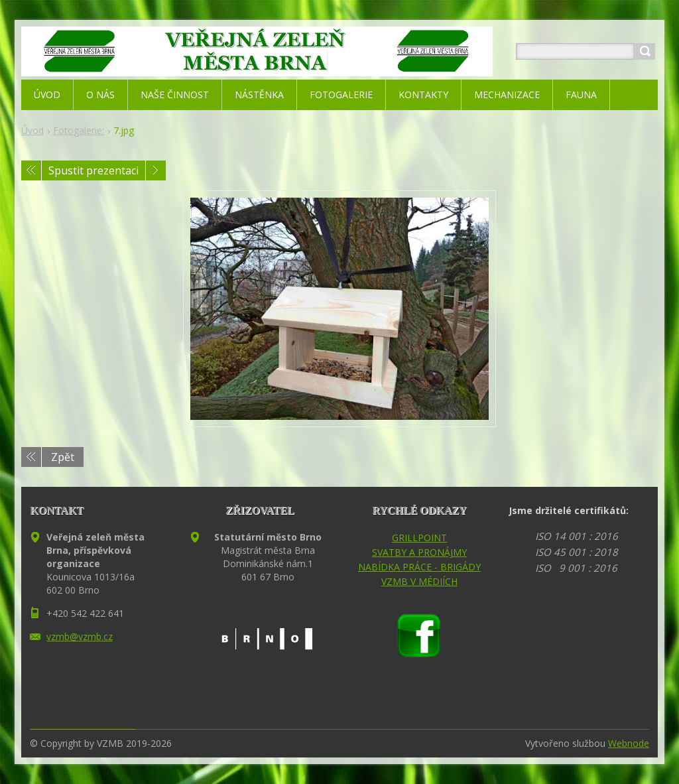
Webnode (629, 743)
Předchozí (31, 170)
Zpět (63, 457)
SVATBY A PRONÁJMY (419, 552)
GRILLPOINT (419, 538)
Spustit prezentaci (93, 170)
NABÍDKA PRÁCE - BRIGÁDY (419, 567)
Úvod (32, 130)
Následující (156, 170)
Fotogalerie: (79, 130)
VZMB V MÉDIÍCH (419, 581)
